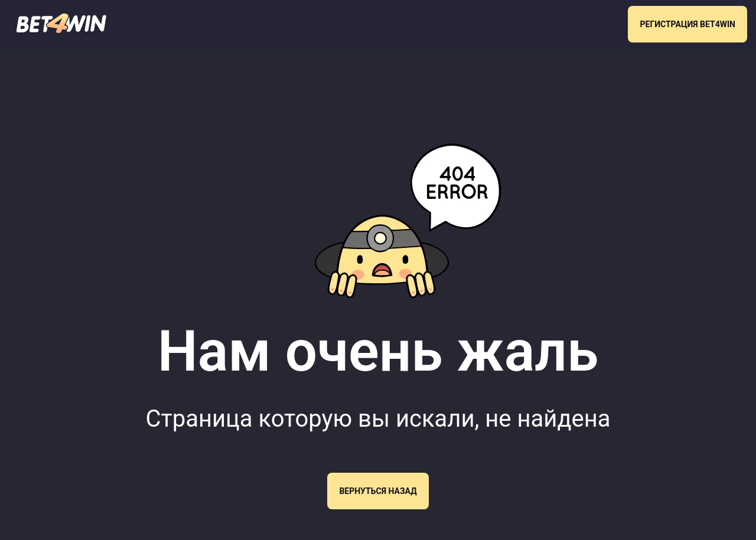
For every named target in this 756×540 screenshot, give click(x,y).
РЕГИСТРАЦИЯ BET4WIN (687, 24)
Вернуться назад (378, 491)
